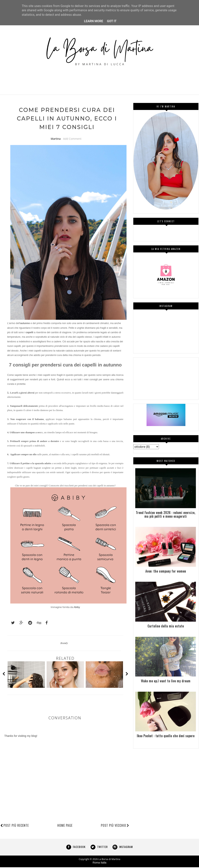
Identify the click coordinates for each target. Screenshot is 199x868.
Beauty (64, 644)
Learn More (93, 21)
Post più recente (16, 826)
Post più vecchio (115, 826)
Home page (65, 826)
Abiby (77, 608)
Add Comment (72, 139)
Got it (112, 21)
